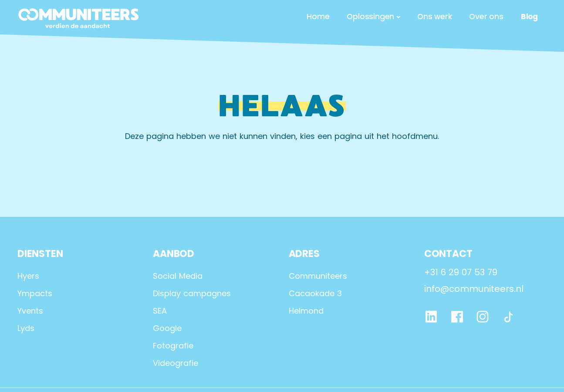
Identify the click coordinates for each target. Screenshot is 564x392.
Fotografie (173, 346)
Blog (529, 17)
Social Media (178, 276)
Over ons (486, 17)
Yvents (30, 311)
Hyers (28, 276)
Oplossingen (370, 17)
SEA (160, 311)
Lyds (26, 328)
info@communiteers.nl (474, 289)
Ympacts (35, 293)
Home (318, 17)
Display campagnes (192, 293)
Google (167, 328)
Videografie (176, 363)
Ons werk (434, 17)
